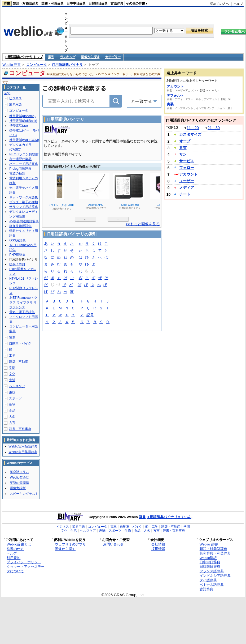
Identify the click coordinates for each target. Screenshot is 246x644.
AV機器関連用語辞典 (24, 221)
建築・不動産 (19, 362)
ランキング (68, 57)
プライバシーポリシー (24, 562)
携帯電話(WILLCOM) (24, 140)
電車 (12, 337)
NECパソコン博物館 (24, 154)
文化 (12, 374)
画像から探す (90, 57)
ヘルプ (238, 4)
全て (7, 93)
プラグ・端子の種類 (24, 202)
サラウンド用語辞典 (24, 207)
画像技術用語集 (20, 226)
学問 (12, 368)
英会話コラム (19, 472)
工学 (12, 356)
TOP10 (172, 127)
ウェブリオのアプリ (70, 544)
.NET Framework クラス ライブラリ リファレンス (23, 302)
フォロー (187, 168)
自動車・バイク (20, 343)
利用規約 (14, 558)
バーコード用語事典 (24, 164)
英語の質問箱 (19, 483)
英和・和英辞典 (52, 3)
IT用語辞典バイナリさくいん (169, 517)
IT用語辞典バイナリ (68, 65)
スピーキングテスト (24, 494)
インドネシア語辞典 (215, 576)
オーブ (185, 141)
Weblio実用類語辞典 (23, 446)
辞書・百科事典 (20, 429)
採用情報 (158, 549)
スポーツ (15, 398)
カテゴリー (113, 57)
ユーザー (187, 181)
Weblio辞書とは (19, 544)
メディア (187, 187)
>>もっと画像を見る (143, 224)
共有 (183, 148)
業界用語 (15, 104)
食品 (12, 411)
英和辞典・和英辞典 (215, 553)
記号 (90, 315)
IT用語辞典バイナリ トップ (24, 57)
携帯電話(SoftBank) (23, 121)
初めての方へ (219, 4)
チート (185, 194)
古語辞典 (117, 3)
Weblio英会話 (19, 477)
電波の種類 (17, 173)
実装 (170, 104)
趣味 (12, 392)
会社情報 (158, 544)
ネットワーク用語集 (24, 197)
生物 (12, 404)
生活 (12, 380)
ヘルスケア (17, 386)
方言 (12, 423)
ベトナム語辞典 (212, 585)
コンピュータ (37, 65)
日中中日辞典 (76, 3)
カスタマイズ (190, 134)
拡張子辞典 (17, 264)
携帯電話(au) (18, 126)
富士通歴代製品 (20, 159)
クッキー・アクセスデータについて (26, 569)
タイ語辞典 (208, 580)
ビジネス (15, 98)
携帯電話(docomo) (22, 116)
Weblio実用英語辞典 (23, 452)
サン (183, 154)
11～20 (193, 128)
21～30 (214, 128)
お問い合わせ (113, 544)
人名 (12, 417)
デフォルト (175, 95)
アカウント (175, 86)
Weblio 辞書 (12, 65)
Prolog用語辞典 (20, 169)
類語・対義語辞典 (26, 3)
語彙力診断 (18, 488)
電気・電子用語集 (22, 312)
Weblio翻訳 (208, 558)
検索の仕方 (15, 549)
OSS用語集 (17, 240)
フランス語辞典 (212, 571)
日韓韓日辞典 (98, 3)
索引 (51, 57)
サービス (187, 161)
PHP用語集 (17, 255)
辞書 (7, 3)
